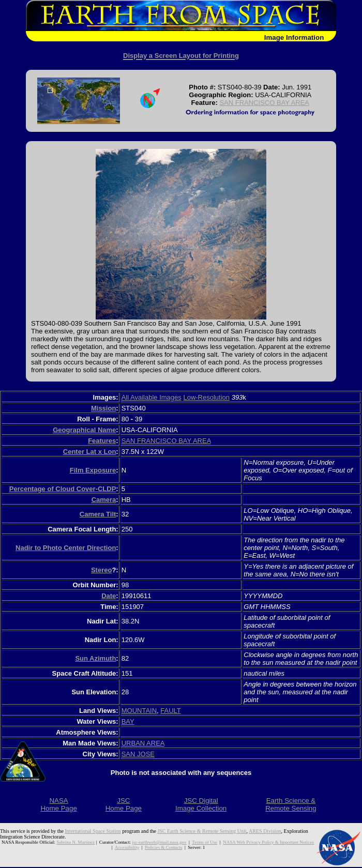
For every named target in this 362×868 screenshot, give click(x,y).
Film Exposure (93, 470)
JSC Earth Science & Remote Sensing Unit (202, 831)
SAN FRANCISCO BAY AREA (264, 103)
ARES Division (265, 831)
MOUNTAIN (139, 711)
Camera (104, 500)
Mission (103, 408)
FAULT (170, 711)
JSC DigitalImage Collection (201, 804)
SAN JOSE (138, 754)
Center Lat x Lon (90, 452)
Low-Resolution (206, 397)
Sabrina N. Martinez (76, 842)
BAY (128, 721)
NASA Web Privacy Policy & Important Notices (268, 842)
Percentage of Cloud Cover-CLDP (63, 489)
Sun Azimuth (95, 658)
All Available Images (152, 397)
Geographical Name (84, 430)
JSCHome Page (124, 804)
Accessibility (127, 847)
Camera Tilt (98, 514)
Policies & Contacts (163, 847)
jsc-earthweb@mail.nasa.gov (159, 842)
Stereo (101, 570)
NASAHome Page (58, 804)
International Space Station (93, 831)
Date (109, 596)
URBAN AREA (143, 743)
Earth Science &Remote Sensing (291, 804)
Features (102, 441)
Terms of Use (205, 842)
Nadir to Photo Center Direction (66, 548)
